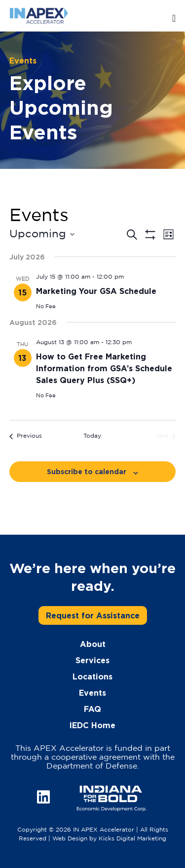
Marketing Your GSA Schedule (96, 291)
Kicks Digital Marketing (132, 839)
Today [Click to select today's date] (92, 436)
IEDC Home (92, 725)
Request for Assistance (93, 615)
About (93, 644)
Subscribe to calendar (87, 471)
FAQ (92, 709)
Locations (92, 676)
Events (92, 693)
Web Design (70, 839)
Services (92, 660)
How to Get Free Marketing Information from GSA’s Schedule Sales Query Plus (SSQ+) (104, 368)
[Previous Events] (26, 436)
